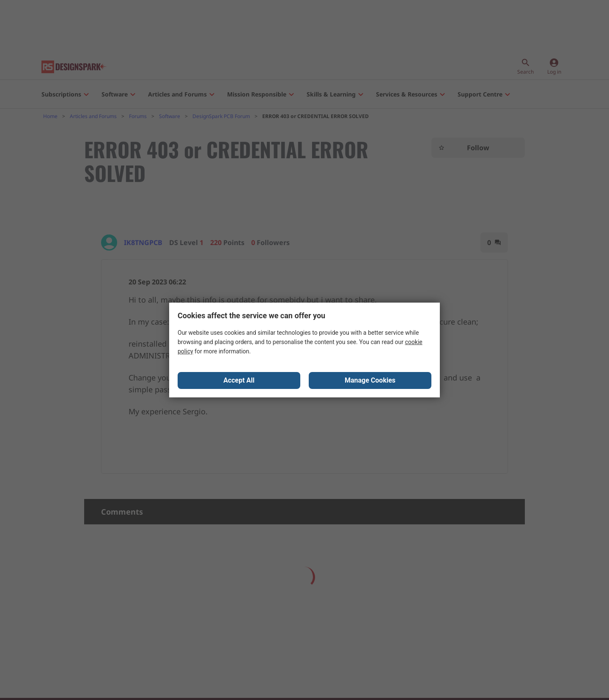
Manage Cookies (370, 380)
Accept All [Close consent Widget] (239, 380)
